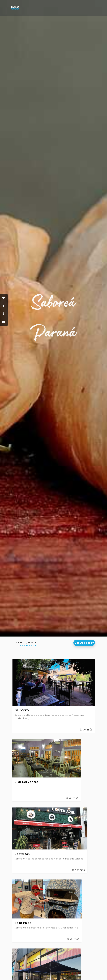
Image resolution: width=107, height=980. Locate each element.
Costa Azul (23, 855)
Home (19, 642)
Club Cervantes (26, 783)
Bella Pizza (23, 924)
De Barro (22, 711)
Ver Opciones (83, 643)
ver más (88, 731)
